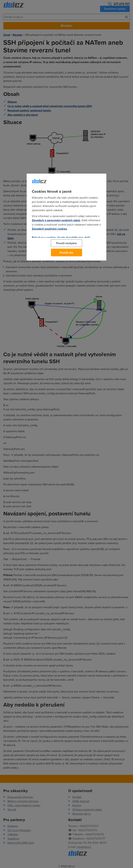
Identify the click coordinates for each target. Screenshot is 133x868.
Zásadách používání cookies (49, 229)
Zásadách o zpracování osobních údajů (56, 220)
